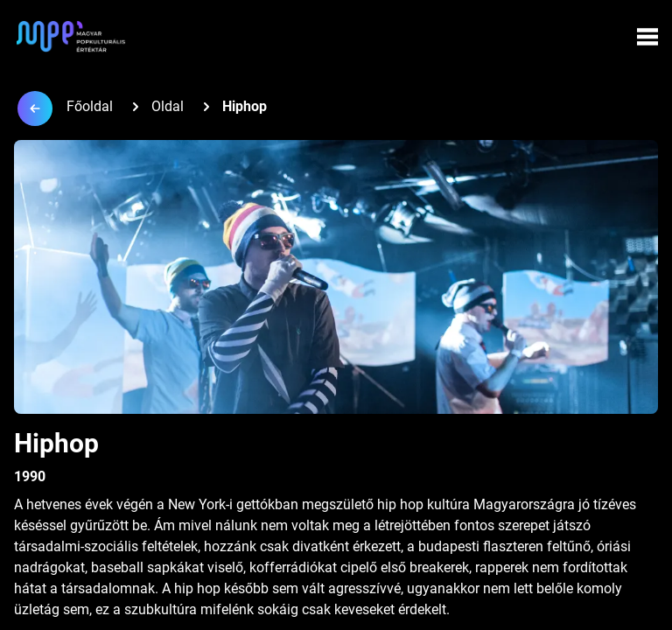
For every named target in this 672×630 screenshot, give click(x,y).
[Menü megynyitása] (647, 37)
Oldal (168, 106)
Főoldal (90, 106)
